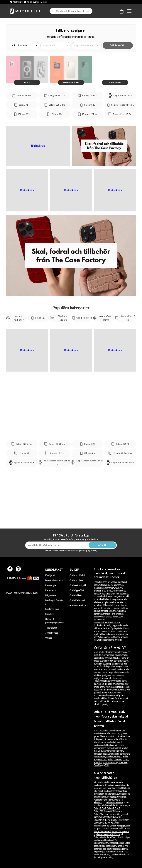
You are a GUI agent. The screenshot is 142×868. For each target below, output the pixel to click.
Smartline (98, 763)
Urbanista (118, 760)
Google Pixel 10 (118, 820)
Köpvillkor (49, 614)
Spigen (97, 760)
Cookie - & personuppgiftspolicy (54, 621)
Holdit (125, 757)
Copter (126, 760)
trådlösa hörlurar (117, 843)
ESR (107, 765)
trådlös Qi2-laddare (110, 855)
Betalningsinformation (54, 602)
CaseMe (97, 765)
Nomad (104, 760)
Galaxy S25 (99, 811)
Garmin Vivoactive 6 (120, 831)
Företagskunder (52, 609)
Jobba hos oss (52, 633)
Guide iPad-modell (77, 600)
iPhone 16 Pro (107, 800)
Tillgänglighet (51, 628)
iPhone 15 (118, 800)
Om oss (49, 638)
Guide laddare (75, 595)
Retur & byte (50, 585)
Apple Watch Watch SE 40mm (107, 834)
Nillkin (110, 760)
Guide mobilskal (76, 580)
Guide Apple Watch (78, 590)
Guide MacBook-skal (78, 606)
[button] (24, 46)
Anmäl (102, 545)
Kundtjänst (50, 575)
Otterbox (110, 757)
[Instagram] (18, 570)
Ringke (127, 754)
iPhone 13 (98, 803)
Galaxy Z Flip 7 (100, 808)
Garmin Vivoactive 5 (102, 831)
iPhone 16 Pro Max (115, 803)
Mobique (118, 757)
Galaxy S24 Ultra (101, 814)
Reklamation (51, 590)
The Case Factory (110, 763)
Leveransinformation (54, 580)
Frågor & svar (51, 595)
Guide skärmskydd (78, 585)
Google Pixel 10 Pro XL (103, 823)
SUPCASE (123, 763)
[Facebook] (10, 570)
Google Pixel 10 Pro (102, 820)
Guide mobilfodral (77, 575)
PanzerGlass (100, 757)
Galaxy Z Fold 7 (113, 808)
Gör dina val (118, 45)
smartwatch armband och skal (107, 623)
